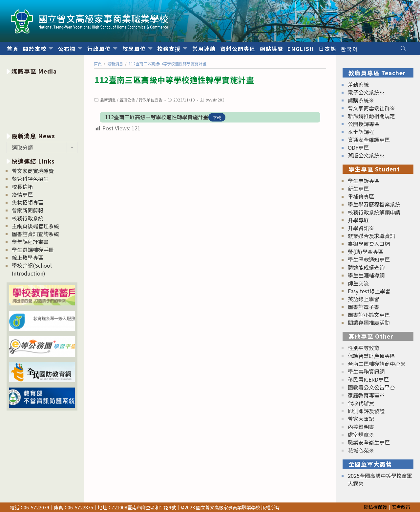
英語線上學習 (364, 299)
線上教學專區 (28, 257)
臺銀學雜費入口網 (369, 244)
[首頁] (98, 64)
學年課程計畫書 (30, 242)
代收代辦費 (361, 403)
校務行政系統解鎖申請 (374, 212)
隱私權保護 (375, 507)
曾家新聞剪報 (28, 210)
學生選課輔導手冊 (33, 250)
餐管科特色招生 (30, 179)
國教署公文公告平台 (371, 387)
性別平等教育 (364, 348)
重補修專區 (361, 196)
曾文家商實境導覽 (33, 171)
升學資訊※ (361, 228)
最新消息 (108, 100)
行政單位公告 (151, 100)
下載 (217, 117)
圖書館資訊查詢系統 (35, 234)
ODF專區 (358, 147)
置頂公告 (127, 100)
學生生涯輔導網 (366, 275)
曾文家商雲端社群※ (371, 108)
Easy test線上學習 (369, 291)
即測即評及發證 (366, 411)
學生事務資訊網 (366, 371)
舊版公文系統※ (366, 155)
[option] (42, 102)
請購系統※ (361, 100)
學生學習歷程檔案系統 (374, 204)
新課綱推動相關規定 (371, 116)
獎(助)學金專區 (366, 252)
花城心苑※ (361, 450)
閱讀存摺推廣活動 (369, 323)
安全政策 (401, 507)
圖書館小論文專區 (369, 315)
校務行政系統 (28, 218)
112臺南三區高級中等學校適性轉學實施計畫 (157, 117)
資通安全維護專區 (369, 140)
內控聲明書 (361, 427)
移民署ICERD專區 (368, 379)
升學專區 (358, 220)
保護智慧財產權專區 (371, 356)
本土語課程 (361, 132)
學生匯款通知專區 (369, 259)
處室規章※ (361, 434)
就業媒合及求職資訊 (371, 236)
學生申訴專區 (364, 181)
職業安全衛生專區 (369, 442)
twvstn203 (215, 100)
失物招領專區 (28, 202)
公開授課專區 (364, 124)
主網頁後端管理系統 (35, 226)
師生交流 (358, 283)
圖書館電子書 (364, 307)
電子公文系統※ (366, 92)
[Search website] (403, 49)
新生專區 (358, 189)
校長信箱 (22, 187)
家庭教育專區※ (366, 395)
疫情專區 (22, 194)
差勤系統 (358, 84)
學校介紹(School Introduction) (32, 269)
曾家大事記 (361, 419)
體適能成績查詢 (366, 267)
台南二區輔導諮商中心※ (377, 364)
